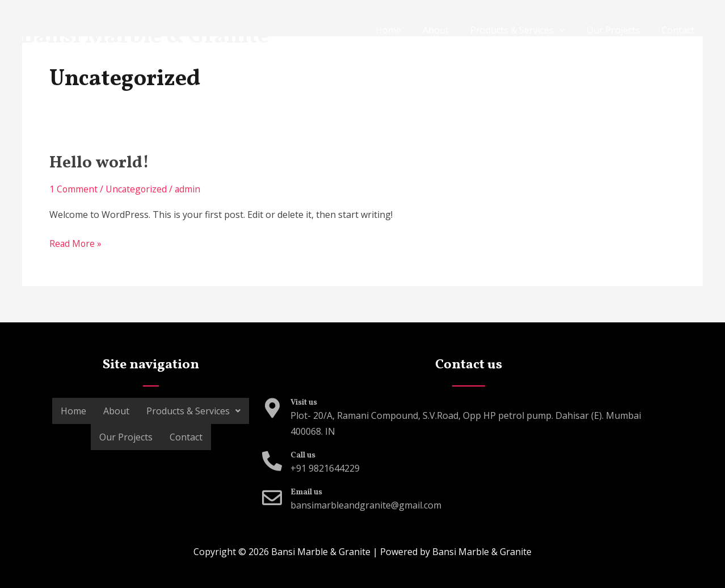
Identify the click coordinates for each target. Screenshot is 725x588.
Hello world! (101, 163)
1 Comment (74, 189)
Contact (680, 30)
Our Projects (618, 30)
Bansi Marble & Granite (144, 37)
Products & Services (520, 30)
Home (404, 30)
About (448, 30)
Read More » (76, 243)
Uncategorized (137, 189)
